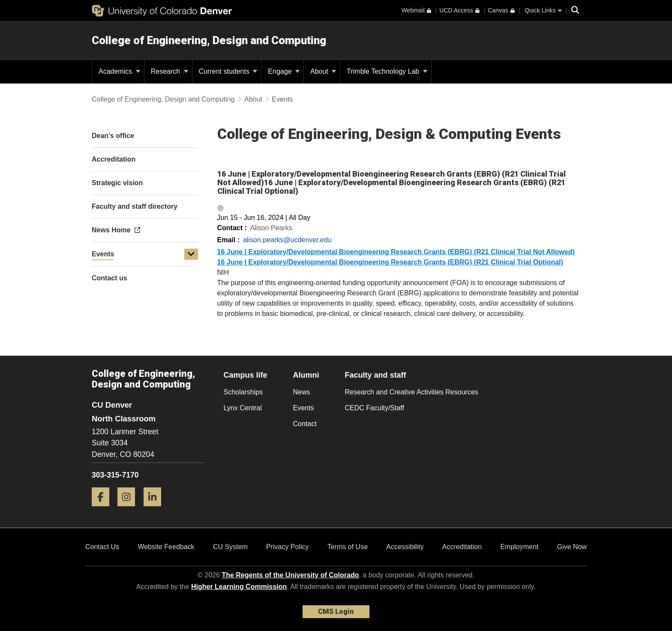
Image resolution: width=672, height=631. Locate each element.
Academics (119, 71)
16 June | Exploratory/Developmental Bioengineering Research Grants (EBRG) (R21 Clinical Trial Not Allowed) (396, 252)
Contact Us (102, 547)
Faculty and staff (376, 375)
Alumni (306, 375)
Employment (519, 547)
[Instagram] (129, 509)
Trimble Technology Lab (387, 71)
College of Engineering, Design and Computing (209, 40)
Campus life (246, 375)
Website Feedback (166, 547)
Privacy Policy (288, 547)
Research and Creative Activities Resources (412, 392)
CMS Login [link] (336, 611)
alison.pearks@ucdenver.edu (287, 240)
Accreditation (462, 547)
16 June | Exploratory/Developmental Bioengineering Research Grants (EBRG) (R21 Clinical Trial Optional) (390, 262)
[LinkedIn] (156, 509)
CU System (230, 547)
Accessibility (405, 547)
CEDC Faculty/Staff (375, 408)
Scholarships (243, 392)
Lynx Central (243, 408)
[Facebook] (104, 509)
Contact (305, 424)
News (302, 392)
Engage (284, 71)
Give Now (572, 547)
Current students (228, 71)
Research (169, 71)
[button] (191, 254)
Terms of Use (348, 547)
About (323, 71)
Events (103, 254)
